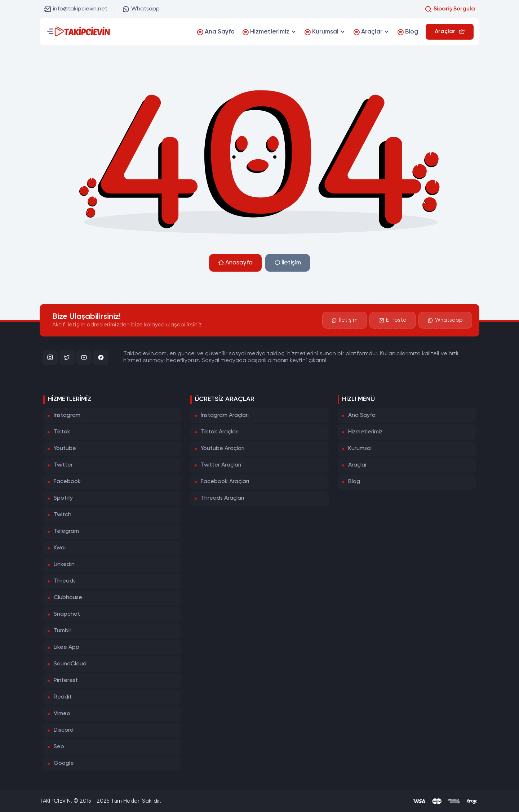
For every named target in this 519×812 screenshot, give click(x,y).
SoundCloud (70, 664)
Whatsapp (141, 9)
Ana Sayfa (362, 415)
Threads (65, 581)
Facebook (67, 482)
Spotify (63, 498)
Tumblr (63, 631)
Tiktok (62, 432)
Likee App (66, 647)
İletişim (288, 263)
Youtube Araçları (223, 449)
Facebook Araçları (225, 482)
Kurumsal (360, 449)
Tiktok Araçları (220, 432)
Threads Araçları (222, 498)
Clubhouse (68, 598)
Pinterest (66, 681)
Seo (59, 747)
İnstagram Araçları (225, 415)
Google (64, 763)
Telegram (66, 531)
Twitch (63, 515)
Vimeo (62, 714)
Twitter (63, 465)
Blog (354, 482)
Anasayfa (235, 263)
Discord (64, 730)
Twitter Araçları (221, 465)
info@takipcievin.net (76, 9)
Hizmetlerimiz (365, 432)
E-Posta (393, 320)
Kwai (60, 548)
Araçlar (358, 465)
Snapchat (67, 614)
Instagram (67, 415)
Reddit (63, 697)
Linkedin (64, 565)
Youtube (65, 449)
